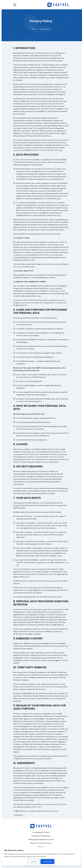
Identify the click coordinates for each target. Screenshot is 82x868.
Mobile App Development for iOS (41, 839)
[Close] (78, 849)
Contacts (41, 847)
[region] (41, 856)
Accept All (47, 861)
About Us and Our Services (41, 843)
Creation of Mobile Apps (41, 836)
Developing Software (41, 832)
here (61, 150)
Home (34, 29)
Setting (34, 862)
